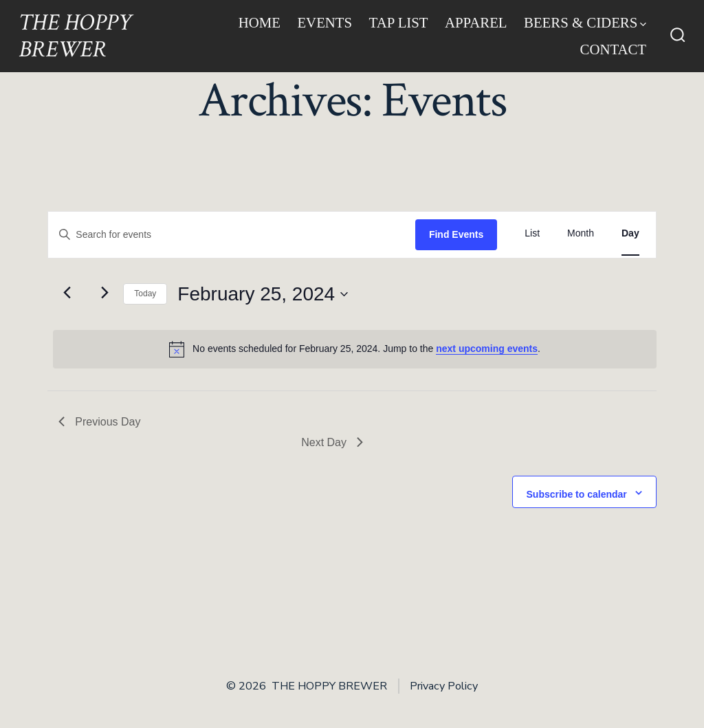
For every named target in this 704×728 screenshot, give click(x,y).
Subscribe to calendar (577, 494)
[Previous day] (67, 293)
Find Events (456, 234)
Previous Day (99, 422)
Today (145, 294)
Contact (614, 49)
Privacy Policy (444, 686)
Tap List (399, 22)
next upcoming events (487, 349)
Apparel (476, 22)
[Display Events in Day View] (630, 233)
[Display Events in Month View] (581, 233)
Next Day (332, 442)
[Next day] (104, 293)
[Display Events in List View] (532, 233)
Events (324, 22)
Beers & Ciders (585, 22)
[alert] (354, 349)
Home (260, 22)
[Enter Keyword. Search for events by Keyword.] (232, 235)
